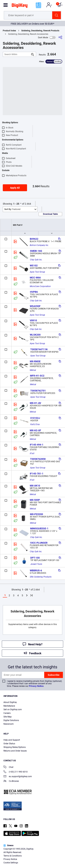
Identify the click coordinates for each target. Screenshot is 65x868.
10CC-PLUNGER (39, 543)
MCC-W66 (35, 278)
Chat (8, 767)
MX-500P (35, 500)
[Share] (60, 37)
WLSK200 (35, 335)
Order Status (9, 744)
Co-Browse (11, 781)
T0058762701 (38, 391)
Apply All (15, 188)
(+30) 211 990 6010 (16, 772)
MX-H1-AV (35, 403)
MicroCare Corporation (40, 286)
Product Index (9, 31)
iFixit (32, 453)
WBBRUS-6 (36, 570)
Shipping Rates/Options (15, 747)
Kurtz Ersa (35, 424)
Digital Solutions (11, 720)
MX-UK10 (35, 486)
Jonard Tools (36, 564)
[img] (20, 6)
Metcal (33, 370)
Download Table (50, 214)
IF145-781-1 (37, 474)
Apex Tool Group (37, 272)
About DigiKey (10, 702)
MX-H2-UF (35, 430)
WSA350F (35, 306)
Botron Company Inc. (39, 245)
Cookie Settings (11, 863)
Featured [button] (12, 209)
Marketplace (9, 706)
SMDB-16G (36, 251)
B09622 (34, 239)
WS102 (34, 266)
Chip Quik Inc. (36, 260)
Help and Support (12, 740)
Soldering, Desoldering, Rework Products (40, 31)
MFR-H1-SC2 (37, 376)
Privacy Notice (36, 686)
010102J (35, 418)
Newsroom (9, 724)
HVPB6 (34, 292)
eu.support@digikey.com (18, 777)
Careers (7, 713)
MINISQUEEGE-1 (39, 528)
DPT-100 (35, 558)
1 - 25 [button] (16, 204)
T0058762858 (38, 459)
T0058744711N (39, 349)
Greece (8, 845)
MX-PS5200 (36, 514)
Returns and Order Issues (15, 751)
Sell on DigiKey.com (13, 710)
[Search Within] (17, 54)
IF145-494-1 (37, 445)
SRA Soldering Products (41, 577)
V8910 (33, 320)
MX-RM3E (35, 361)
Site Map (8, 717)
